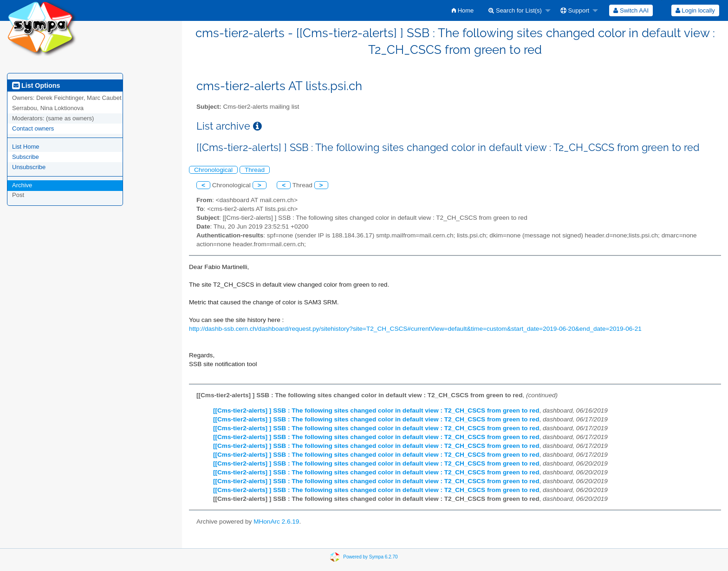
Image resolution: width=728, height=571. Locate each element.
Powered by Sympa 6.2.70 (370, 556)
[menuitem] (463, 10)
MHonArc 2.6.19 (276, 522)
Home (463, 10)
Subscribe (26, 157)
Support (575, 10)
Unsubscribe (29, 167)
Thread (255, 170)
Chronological (213, 170)
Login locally (695, 10)
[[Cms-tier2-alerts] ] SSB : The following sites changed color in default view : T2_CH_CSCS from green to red (376, 410)
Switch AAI (631, 10)
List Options (36, 85)
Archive (22, 185)
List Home (26, 147)
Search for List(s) (515, 10)
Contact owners (33, 128)
